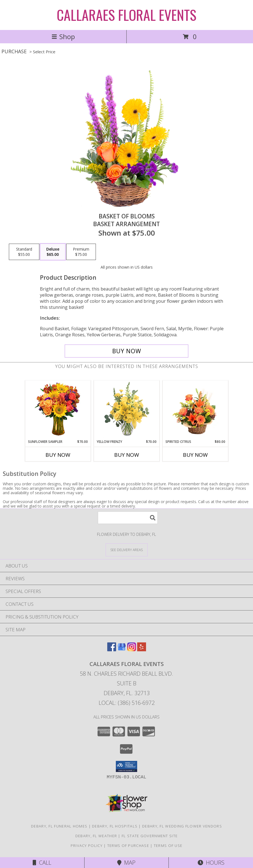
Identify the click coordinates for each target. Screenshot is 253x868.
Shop (63, 36)
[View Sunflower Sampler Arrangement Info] (58, 410)
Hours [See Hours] (211, 863)
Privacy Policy (87, 846)
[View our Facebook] (112, 649)
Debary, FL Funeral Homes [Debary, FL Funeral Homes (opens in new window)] (59, 826)
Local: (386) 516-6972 (127, 703)
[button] (126, 766)
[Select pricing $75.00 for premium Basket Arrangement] (81, 252)
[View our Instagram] (132, 649)
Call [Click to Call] (42, 863)
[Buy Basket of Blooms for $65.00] (126, 351)
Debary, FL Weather (96, 836)
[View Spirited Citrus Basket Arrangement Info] (195, 410)
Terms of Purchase (128, 846)
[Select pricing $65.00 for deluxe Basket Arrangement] (53, 252)
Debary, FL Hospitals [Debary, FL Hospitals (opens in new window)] (115, 826)
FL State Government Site (150, 836)
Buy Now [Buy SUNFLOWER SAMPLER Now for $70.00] (58, 455)
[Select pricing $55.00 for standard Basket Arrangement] (24, 252)
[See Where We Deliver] (127, 550)
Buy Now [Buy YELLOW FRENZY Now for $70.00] (127, 455)
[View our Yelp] (142, 649)
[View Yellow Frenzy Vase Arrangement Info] (126, 410)
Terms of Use (168, 846)
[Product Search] (128, 518)
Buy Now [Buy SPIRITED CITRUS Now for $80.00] (195, 455)
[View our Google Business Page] (122, 649)
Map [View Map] (126, 863)
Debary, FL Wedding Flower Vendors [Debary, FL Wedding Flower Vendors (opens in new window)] (182, 826)
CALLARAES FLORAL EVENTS (127, 14)
